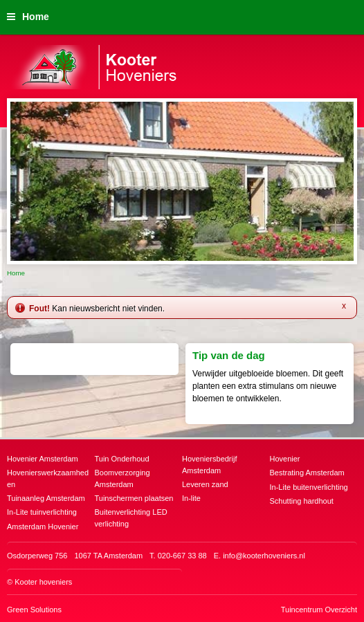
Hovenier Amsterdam (43, 459)
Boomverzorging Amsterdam (122, 478)
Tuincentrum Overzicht (319, 610)
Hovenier (285, 459)
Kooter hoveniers (43, 582)
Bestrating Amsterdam (307, 473)
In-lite (191, 498)
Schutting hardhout (302, 501)
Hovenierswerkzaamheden (48, 478)
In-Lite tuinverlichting (42, 512)
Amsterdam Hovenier (43, 527)
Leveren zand (205, 484)
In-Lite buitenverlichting (309, 487)
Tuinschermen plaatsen (134, 498)
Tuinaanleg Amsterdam (46, 498)
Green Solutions (34, 610)
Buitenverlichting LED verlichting (131, 518)
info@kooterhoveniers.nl (264, 556)
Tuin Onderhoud (122, 459)
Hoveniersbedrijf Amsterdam (209, 465)
